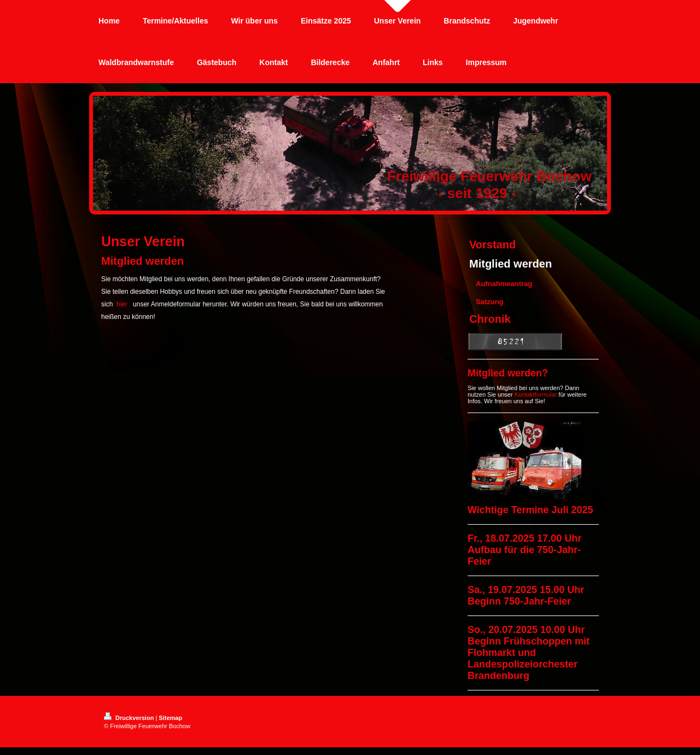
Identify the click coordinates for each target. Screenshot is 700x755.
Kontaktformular (536, 394)
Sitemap (170, 718)
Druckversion (130, 718)
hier (122, 304)
